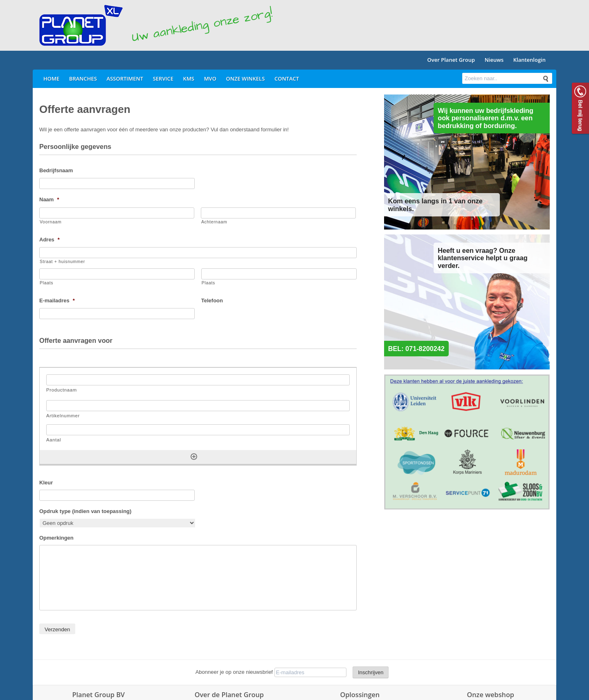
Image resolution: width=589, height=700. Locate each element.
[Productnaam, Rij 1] (198, 380)
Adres (49, 240)
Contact (287, 79)
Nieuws (494, 60)
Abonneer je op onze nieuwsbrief (234, 672)
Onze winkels (246, 79)
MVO (210, 79)
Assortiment (125, 79)
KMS (189, 79)
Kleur (46, 483)
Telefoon (212, 300)
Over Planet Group (451, 60)
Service (163, 79)
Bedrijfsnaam (56, 170)
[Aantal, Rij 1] (198, 430)
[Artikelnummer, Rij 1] (198, 406)
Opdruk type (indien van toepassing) (85, 511)
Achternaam (214, 222)
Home (51, 79)
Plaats (46, 283)
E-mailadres (57, 300)
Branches (83, 79)
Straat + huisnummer (62, 261)
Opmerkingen (56, 538)
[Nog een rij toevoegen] (194, 457)
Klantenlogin (529, 60)
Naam (49, 199)
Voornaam (51, 222)
